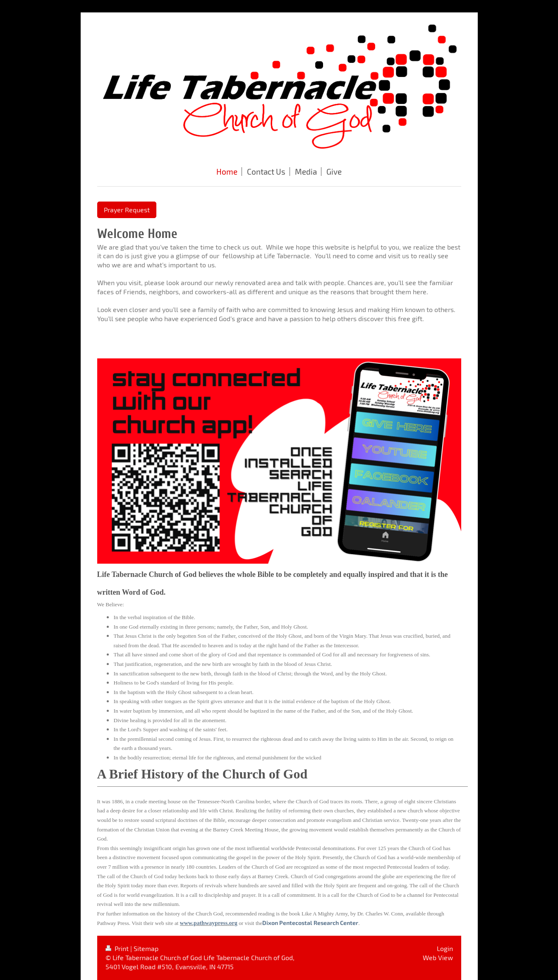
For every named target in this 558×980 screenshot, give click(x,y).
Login (445, 948)
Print (118, 948)
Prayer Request (127, 210)
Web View (438, 957)
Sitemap (146, 948)
